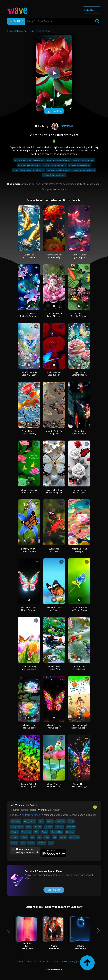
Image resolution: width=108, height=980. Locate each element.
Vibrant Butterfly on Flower (54, 609)
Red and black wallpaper (54, 175)
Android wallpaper (31, 815)
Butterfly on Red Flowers (54, 550)
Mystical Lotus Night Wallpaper (79, 256)
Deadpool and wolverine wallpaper (28, 170)
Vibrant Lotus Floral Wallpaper (29, 726)
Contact (21, 961)
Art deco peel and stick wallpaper (29, 160)
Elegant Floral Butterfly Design (79, 374)
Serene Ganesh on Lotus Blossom (54, 315)
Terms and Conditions (49, 961)
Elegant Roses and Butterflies (79, 491)
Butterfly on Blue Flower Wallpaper (29, 550)
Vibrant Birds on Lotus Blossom (54, 785)
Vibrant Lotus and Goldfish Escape (29, 491)
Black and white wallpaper (54, 165)
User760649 (62, 126)
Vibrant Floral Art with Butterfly (54, 256)
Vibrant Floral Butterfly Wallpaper (29, 315)
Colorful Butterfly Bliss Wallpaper (29, 374)
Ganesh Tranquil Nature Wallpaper (79, 726)
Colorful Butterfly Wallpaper (54, 432)
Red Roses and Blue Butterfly (54, 374)
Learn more (54, 890)
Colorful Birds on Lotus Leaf (79, 668)
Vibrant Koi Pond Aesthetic (79, 432)
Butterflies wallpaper (41, 31)
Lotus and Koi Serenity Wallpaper (79, 315)
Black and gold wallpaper (84, 170)
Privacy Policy (69, 961)
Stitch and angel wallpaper (59, 170)
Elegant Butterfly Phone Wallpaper (29, 609)
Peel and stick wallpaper (29, 165)
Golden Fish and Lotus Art (29, 256)
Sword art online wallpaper (58, 160)
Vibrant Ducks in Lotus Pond (54, 668)
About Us (31, 961)
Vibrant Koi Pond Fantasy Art (79, 550)
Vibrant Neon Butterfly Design (79, 785)
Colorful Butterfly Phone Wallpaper (29, 785)
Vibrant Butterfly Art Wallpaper (54, 726)
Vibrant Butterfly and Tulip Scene (29, 668)
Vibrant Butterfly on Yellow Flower (79, 609)
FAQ (80, 961)
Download (54, 111)
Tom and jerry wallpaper (79, 165)
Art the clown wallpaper (84, 160)
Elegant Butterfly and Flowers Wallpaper (54, 491)
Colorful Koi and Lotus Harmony (29, 432)
